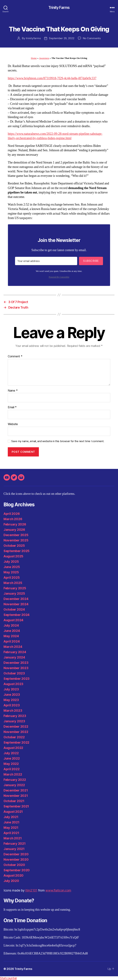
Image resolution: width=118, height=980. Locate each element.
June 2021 (11, 822)
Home (34, 58)
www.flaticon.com (58, 890)
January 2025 (14, 593)
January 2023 (14, 721)
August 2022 (13, 748)
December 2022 (16, 726)
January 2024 (14, 657)
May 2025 (11, 572)
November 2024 (16, 604)
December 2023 (16, 663)
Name (13, 391)
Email (12, 407)
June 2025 (12, 567)
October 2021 (14, 801)
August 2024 (13, 620)
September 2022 (16, 742)
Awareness (44, 58)
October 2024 (14, 609)
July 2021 (11, 817)
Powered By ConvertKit (59, 277)
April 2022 (11, 769)
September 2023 (17, 679)
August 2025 (13, 556)
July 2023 (11, 689)
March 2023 (13, 711)
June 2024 (12, 631)
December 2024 (16, 599)
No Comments (92, 38)
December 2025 (16, 535)
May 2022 (11, 764)
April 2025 (12, 578)
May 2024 (11, 636)
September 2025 (17, 551)
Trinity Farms (59, 8)
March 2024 (13, 647)
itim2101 (31, 890)
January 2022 (14, 785)
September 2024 (17, 615)
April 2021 (11, 833)
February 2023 (15, 716)
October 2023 (14, 673)
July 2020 (11, 881)
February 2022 (15, 780)
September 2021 (16, 806)
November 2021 (16, 796)
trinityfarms (33, 38)
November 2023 (16, 668)
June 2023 (12, 695)
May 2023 (11, 700)
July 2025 (11, 562)
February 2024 (15, 652)
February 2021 (15, 844)
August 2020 (14, 875)
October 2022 (14, 737)
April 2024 (12, 641)
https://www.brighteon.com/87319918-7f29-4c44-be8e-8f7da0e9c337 (52, 78)
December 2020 (16, 854)
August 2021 (13, 812)
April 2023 (12, 705)
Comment (15, 356)
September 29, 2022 (62, 38)
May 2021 (11, 828)
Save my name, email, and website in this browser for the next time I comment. (58, 441)
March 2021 (13, 838)
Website (13, 424)
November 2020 (16, 859)
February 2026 (15, 524)
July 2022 (11, 753)
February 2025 (15, 588)
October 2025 (14, 546)
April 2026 (12, 514)
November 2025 (16, 540)
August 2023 (13, 684)
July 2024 (11, 625)
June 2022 (12, 758)
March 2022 (13, 774)
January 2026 (14, 530)
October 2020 (14, 865)
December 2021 (16, 790)
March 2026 (13, 519)
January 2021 (14, 849)
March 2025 (13, 583)
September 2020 (17, 870)
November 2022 (16, 732)
